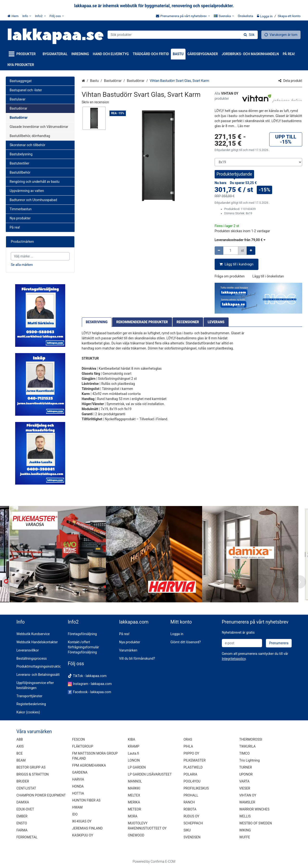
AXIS (20, 746)
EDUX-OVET (25, 809)
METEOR (134, 809)
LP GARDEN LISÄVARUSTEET (150, 774)
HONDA (78, 786)
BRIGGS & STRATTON (32, 774)
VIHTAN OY (248, 795)
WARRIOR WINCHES (254, 809)
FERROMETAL (27, 837)
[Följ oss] (57, 16)
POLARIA (190, 774)
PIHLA (188, 746)
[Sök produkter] (183, 35)
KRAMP (134, 746)
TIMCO (244, 753)
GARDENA (80, 772)
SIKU (187, 830)
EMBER (22, 816)
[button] (95, 102)
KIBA (131, 739)
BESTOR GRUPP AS (31, 767)
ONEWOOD (136, 835)
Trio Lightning (249, 760)
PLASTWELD (193, 767)
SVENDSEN (192, 837)
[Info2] (40, 16)
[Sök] (249, 35)
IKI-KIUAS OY (82, 821)
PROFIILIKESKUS (196, 788)
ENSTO (22, 823)
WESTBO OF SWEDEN (256, 823)
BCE (19, 753)
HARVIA (78, 779)
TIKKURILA (247, 746)
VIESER (245, 788)
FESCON (79, 739)
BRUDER (23, 781)
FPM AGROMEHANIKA (89, 765)
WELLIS (245, 816)
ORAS (188, 739)
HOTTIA (78, 793)
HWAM (77, 807)
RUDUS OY (192, 816)
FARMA (22, 830)
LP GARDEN (137, 767)
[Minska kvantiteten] (219, 251)
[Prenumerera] (279, 643)
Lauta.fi (133, 753)
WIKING (245, 830)
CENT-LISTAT (26, 788)
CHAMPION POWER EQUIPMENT (41, 795)
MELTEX (134, 795)
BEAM (21, 760)
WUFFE (245, 837)
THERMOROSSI (251, 739)
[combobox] (183, 35)
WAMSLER (247, 802)
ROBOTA (190, 809)
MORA (133, 816)
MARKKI (134, 788)
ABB (20, 739)
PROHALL (191, 795)
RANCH (189, 802)
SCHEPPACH (193, 823)
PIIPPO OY (191, 753)
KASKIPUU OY (83, 835)
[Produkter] (23, 54)
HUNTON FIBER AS (86, 800)
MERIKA (134, 802)
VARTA (244, 781)
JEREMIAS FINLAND (87, 828)
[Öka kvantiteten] (251, 251)
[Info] (27, 16)
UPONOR (246, 774)
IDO (75, 814)
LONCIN (134, 760)
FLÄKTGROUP (83, 746)
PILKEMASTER (195, 760)
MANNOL (135, 781)
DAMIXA (23, 802)
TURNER (246, 767)
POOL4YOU (192, 781)
